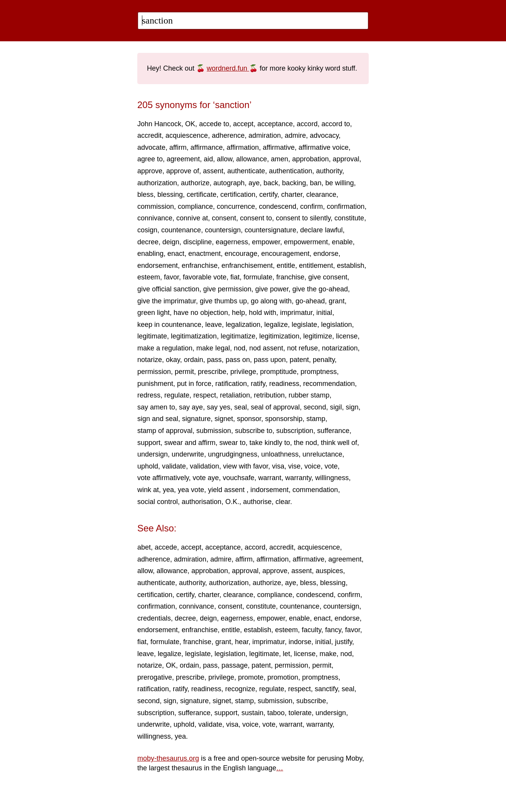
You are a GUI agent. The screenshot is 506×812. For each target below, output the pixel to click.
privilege (243, 372)
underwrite (188, 454)
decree (148, 242)
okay (173, 360)
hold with (262, 313)
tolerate (300, 713)
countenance (181, 230)
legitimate (152, 336)
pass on (238, 360)
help (238, 313)
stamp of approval (165, 431)
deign (171, 242)
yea (168, 490)
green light (153, 313)
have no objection (201, 313)
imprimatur (296, 313)
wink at (148, 490)
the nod (305, 443)
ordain (194, 360)
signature (196, 419)
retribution (269, 395)
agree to (150, 159)
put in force (194, 384)
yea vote (191, 490)
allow (224, 159)
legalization (243, 325)
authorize (195, 183)
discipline (197, 242)
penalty (324, 360)
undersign (153, 454)
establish (350, 266)
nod (240, 348)
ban (315, 183)
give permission (227, 289)
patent (299, 360)
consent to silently (303, 218)
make (328, 654)
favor (171, 277)
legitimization (279, 336)
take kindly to (270, 443)
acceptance (275, 124)
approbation (310, 159)
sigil (336, 407)
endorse (326, 254)
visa (278, 466)
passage (234, 665)
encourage (241, 254)
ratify (258, 384)
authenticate (246, 171)
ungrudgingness (233, 454)
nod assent (266, 348)
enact (176, 254)
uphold (148, 466)
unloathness (280, 454)
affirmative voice (324, 147)
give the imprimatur (167, 301)
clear (283, 502)
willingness (332, 478)
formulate (258, 277)
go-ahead (310, 301)
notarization (340, 348)
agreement (183, 159)
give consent (328, 277)
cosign (147, 230)
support (149, 443)
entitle (286, 266)
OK (190, 124)
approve (150, 171)
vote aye (206, 478)
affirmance (207, 147)
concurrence (236, 206)
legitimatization (194, 336)
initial (324, 313)
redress (149, 395)
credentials (154, 618)
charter (292, 195)
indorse (300, 642)
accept (243, 124)
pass (214, 360)
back (271, 183)
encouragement (285, 254)
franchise (290, 277)
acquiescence (187, 135)
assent (213, 171)
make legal (213, 348)
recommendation (329, 384)
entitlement (316, 266)
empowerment (306, 242)
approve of (183, 171)
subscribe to (254, 431)
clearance (321, 195)
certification (238, 195)
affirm (178, 147)
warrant (270, 478)
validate (174, 466)
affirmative (279, 147)
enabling (150, 254)
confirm (311, 206)
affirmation (243, 147)
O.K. (232, 502)
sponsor (249, 419)
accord (307, 124)
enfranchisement (247, 266)
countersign (223, 230)
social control (158, 502)
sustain (252, 713)
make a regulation (165, 348)
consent (224, 218)
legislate (304, 325)
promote (251, 677)
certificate (202, 195)
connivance (155, 218)
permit (184, 372)
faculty (311, 630)
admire (295, 135)
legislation (336, 325)
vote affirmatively (163, 478)
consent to (256, 218)
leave (213, 325)
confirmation (346, 206)
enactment (204, 254)
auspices (329, 571)
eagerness (232, 242)
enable (342, 242)
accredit (149, 135)
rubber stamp (309, 395)
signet (224, 419)
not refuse (302, 348)
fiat (235, 277)
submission (214, 431)
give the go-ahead (320, 289)
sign (352, 407)
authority (329, 171)
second (315, 407)
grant (336, 301)
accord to (336, 124)
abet (144, 547)
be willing (339, 183)
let (286, 654)
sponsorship (284, 419)
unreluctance (322, 454)
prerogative (155, 677)
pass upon (270, 360)
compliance (195, 206)
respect (205, 395)
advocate (151, 147)
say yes (218, 407)
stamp (316, 419)
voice (312, 466)
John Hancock (159, 124)
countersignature (270, 230)
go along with (271, 301)
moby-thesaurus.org (168, 758)
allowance (251, 159)
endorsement (158, 266)
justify (343, 642)
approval (346, 159)
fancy (333, 630)
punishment (155, 384)
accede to (214, 124)
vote (331, 466)
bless (145, 195)
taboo (276, 713)
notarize (150, 360)
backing (294, 183)
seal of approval (275, 407)
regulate (177, 395)
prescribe (212, 372)
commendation (315, 490)
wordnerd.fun (228, 68)
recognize (240, 689)
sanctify (326, 689)
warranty (299, 478)
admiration (265, 135)
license (347, 336)
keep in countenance (169, 325)
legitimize (318, 336)
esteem (149, 277)
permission (154, 372)
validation (204, 466)
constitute (349, 218)
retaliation (235, 395)
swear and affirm (190, 443)
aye (254, 183)
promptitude (278, 372)
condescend (277, 206)
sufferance (333, 431)
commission (156, 206)
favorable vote (205, 277)
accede (166, 547)
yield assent (227, 490)
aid (208, 159)
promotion (283, 677)
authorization (157, 183)
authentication (290, 171)
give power (272, 289)
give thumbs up (223, 301)
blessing (170, 195)
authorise (257, 502)
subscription (295, 431)
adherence (228, 135)
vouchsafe (238, 478)
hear (242, 642)
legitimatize (238, 336)
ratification (231, 384)
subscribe (311, 701)
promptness (319, 372)
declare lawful (321, 230)
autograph (229, 183)
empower (266, 242)
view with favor (245, 466)
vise (294, 466)
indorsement (269, 490)
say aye (191, 407)
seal (240, 407)
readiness (284, 384)
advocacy (324, 135)
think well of (339, 443)
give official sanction (168, 289)
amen (279, 159)
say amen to (156, 407)
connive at (192, 218)
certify (268, 195)
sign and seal (158, 419)
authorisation (202, 502)
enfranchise (200, 266)
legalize (276, 325)
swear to (233, 443)
